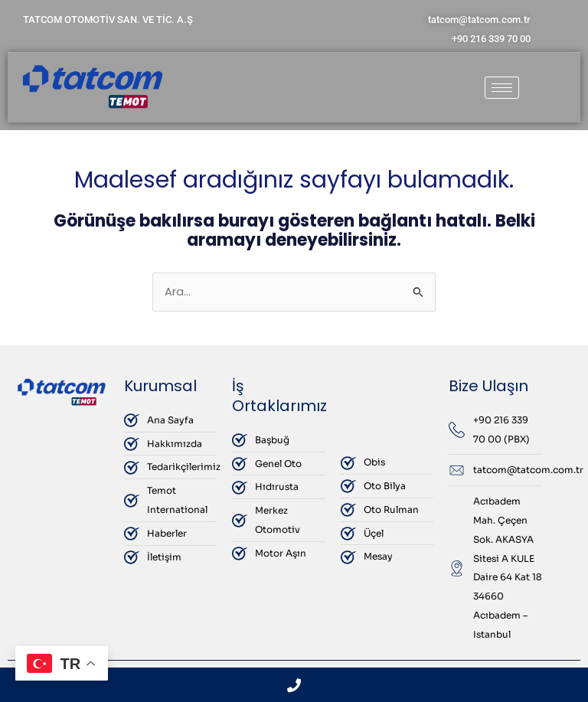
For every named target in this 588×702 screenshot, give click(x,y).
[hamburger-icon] (502, 88)
